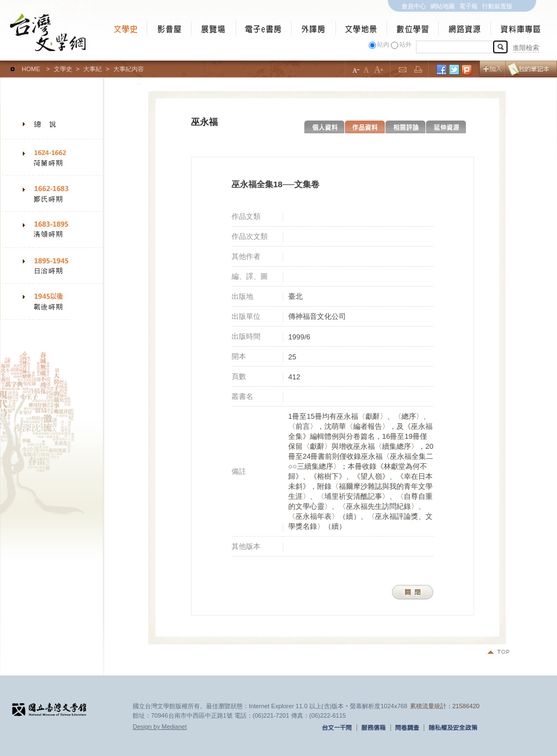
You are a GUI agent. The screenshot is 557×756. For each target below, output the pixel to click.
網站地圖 (443, 6)
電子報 (468, 6)
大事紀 (92, 69)
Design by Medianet (160, 727)
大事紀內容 (129, 69)
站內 (383, 44)
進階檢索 (526, 48)
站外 (405, 44)
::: (2, 64)
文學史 (63, 69)
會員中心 (414, 6)
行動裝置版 (497, 6)
